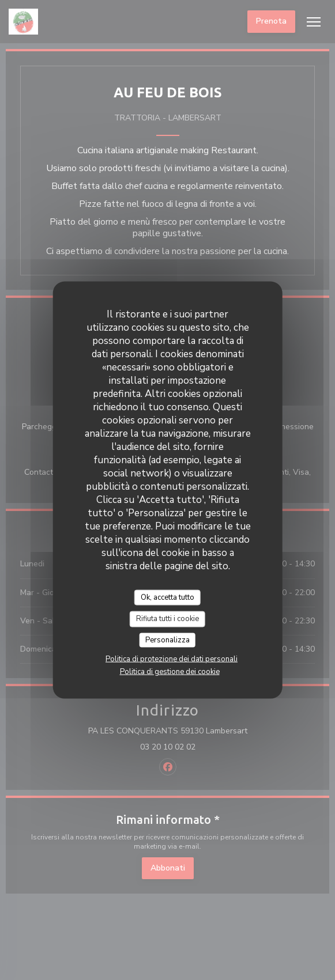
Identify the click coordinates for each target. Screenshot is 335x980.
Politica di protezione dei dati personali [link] (172, 659)
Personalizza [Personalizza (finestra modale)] (167, 640)
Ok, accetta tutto (167, 597)
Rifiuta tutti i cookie (167, 619)
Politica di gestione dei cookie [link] (170, 672)
